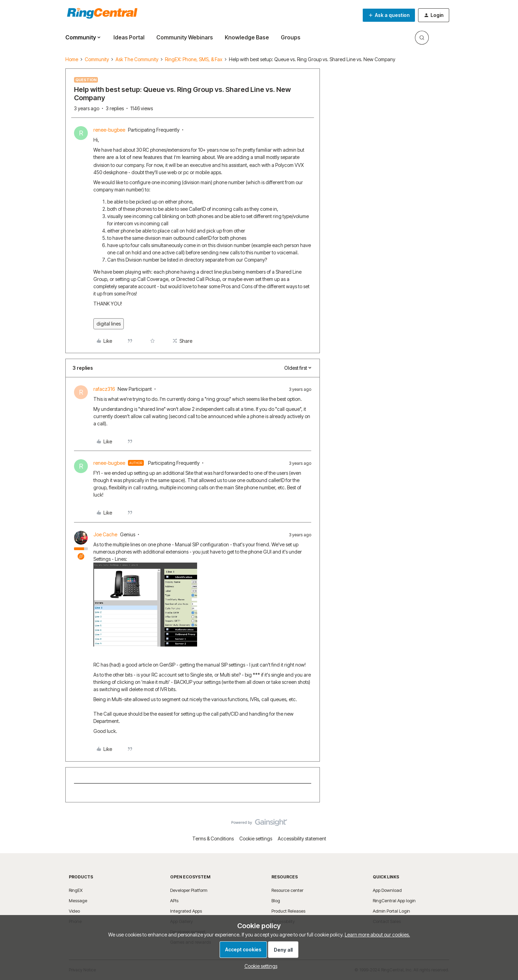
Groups (291, 37)
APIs (174, 901)
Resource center (287, 890)
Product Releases (288, 911)
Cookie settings (256, 838)
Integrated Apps (186, 911)
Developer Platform (189, 890)
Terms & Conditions (213, 838)
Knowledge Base (247, 37)
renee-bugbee (109, 130)
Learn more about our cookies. (377, 935)
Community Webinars (185, 37)
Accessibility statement (302, 838)
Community (97, 59)
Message (78, 901)
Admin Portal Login (391, 911)
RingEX (76, 890)
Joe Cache (105, 534)
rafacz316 (104, 389)
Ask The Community (137, 59)
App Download (387, 890)
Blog (276, 901)
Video (74, 911)
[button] (389, 15)
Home (72, 59)
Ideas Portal (129, 37)
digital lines (109, 324)
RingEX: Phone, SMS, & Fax (194, 59)
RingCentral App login (394, 901)
